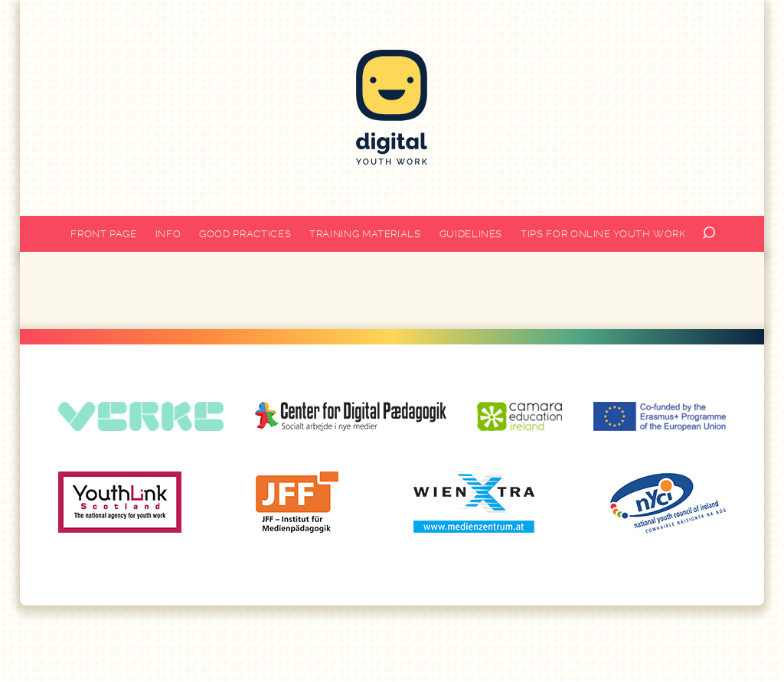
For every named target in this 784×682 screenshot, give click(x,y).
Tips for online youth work (603, 234)
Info (168, 234)
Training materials (365, 234)
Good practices (245, 234)
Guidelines (471, 234)
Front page (103, 234)
